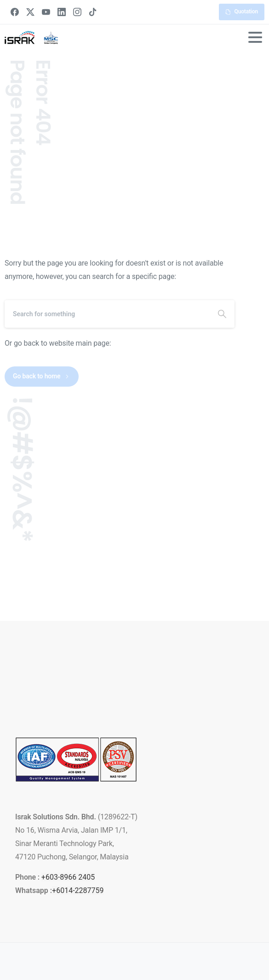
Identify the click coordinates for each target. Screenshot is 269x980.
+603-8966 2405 (68, 877)
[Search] (107, 314)
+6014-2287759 (78, 890)
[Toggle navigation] (255, 37)
